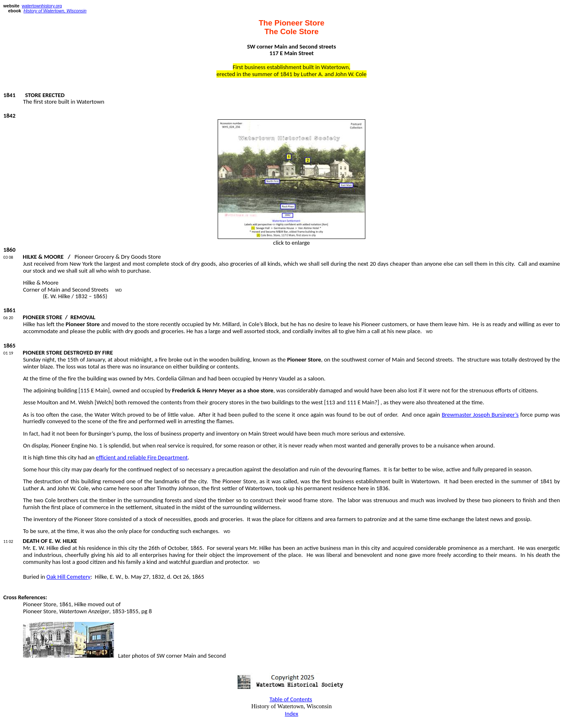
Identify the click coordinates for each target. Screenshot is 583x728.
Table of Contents (291, 699)
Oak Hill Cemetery (69, 577)
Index (291, 714)
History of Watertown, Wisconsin (55, 11)
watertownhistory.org (42, 6)
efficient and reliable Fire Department (142, 457)
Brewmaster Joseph (480, 415)
